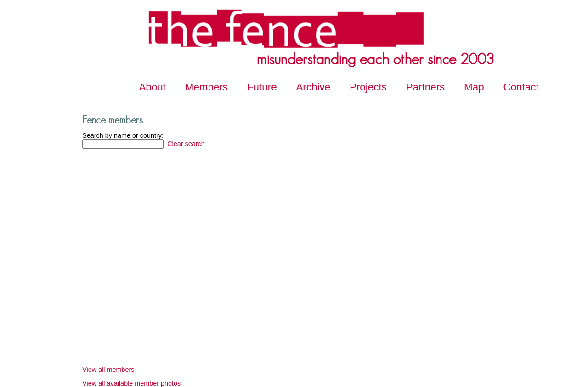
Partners (426, 87)
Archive (313, 87)
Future (262, 87)
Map (474, 87)
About (152, 87)
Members (206, 87)
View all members (108, 370)
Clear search (185, 144)
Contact (521, 87)
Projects (368, 87)
